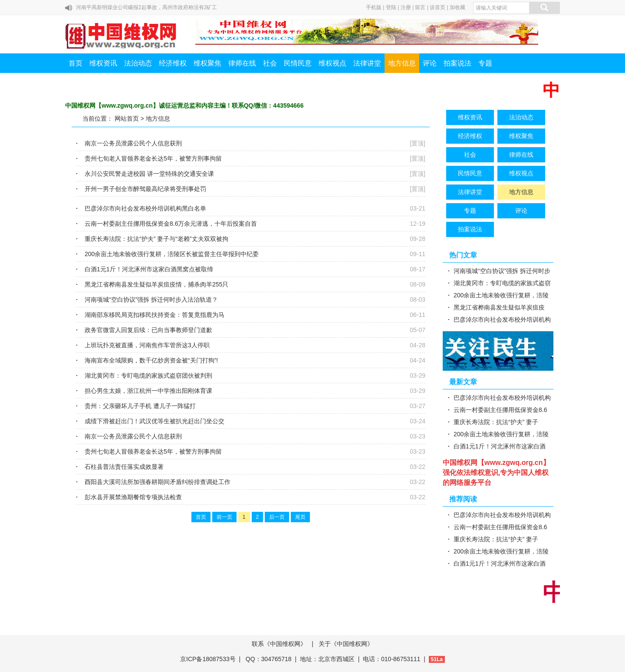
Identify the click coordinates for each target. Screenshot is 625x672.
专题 (485, 63)
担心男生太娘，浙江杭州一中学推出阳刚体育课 (148, 391)
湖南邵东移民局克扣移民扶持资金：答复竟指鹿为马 (155, 315)
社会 (270, 63)
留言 (420, 7)
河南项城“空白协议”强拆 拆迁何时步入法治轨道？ (151, 300)
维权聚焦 (207, 63)
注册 (406, 7)
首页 (76, 63)
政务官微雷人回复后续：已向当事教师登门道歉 (148, 330)
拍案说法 (457, 63)
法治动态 (138, 63)
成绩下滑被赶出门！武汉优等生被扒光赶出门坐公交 (155, 421)
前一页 (224, 517)
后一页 (277, 517)
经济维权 (173, 63)
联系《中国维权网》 (279, 644)
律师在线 (242, 63)
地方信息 (402, 63)
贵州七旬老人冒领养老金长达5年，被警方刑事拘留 (153, 158)
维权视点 (332, 63)
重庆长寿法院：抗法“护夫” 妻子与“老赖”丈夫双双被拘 (156, 239)
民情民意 (298, 63)
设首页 (437, 7)
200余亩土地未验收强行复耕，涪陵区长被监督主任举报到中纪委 (172, 254)
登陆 (391, 7)
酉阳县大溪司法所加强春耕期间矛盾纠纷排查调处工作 (158, 482)
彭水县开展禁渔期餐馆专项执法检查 (133, 497)
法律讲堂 (367, 63)
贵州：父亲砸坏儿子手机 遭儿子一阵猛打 (140, 406)
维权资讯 (103, 63)
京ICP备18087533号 (208, 659)
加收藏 (457, 7)
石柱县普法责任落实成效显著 (124, 467)
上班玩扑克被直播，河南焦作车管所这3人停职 (147, 345)
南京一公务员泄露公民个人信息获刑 (133, 143)
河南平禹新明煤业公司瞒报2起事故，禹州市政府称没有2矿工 (146, 7)
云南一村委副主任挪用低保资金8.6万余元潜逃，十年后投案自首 (171, 224)
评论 (430, 63)
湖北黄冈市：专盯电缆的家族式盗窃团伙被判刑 (148, 376)
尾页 (300, 517)
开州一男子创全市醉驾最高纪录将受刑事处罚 (145, 189)
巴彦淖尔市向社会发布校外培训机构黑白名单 (145, 208)
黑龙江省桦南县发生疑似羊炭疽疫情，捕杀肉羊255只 (156, 284)
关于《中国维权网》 (346, 644)
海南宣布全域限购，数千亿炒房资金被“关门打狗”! (151, 360)
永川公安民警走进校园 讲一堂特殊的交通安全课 (149, 174)
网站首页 (127, 119)
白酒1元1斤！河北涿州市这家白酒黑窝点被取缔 (149, 269)
